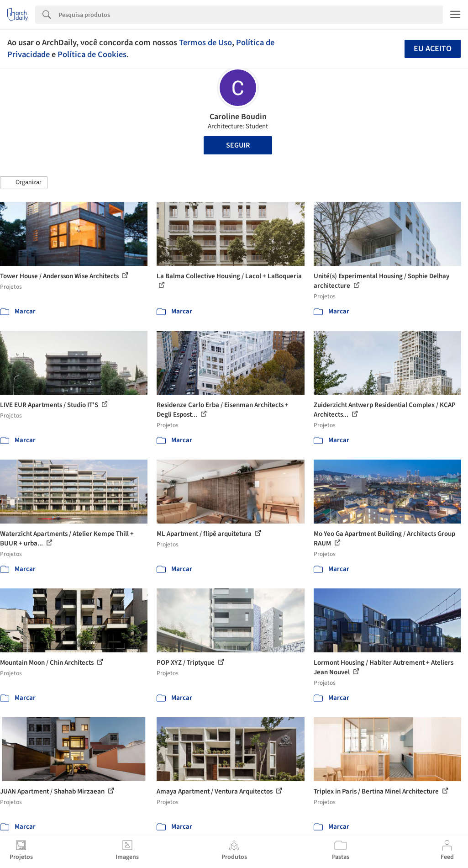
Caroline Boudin (238, 117)
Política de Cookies (92, 54)
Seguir (238, 145)
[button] (24, 183)
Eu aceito (433, 49)
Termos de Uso (205, 42)
